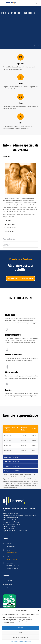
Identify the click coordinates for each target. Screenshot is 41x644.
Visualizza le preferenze (21, 638)
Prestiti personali (9, 224)
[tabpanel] (20, 198)
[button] (38, 611)
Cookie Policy (13, 642)
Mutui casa (7, 221)
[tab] (20, 157)
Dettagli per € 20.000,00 (11, 471)
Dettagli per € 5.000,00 (11, 457)
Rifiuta (21, 633)
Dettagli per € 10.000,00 (11, 462)
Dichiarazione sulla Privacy (24, 642)
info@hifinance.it (12, 553)
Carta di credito (9, 231)
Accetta (20, 628)
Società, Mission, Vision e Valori (20, 278)
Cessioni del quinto (10, 228)
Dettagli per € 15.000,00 (11, 466)
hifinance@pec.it (12, 559)
